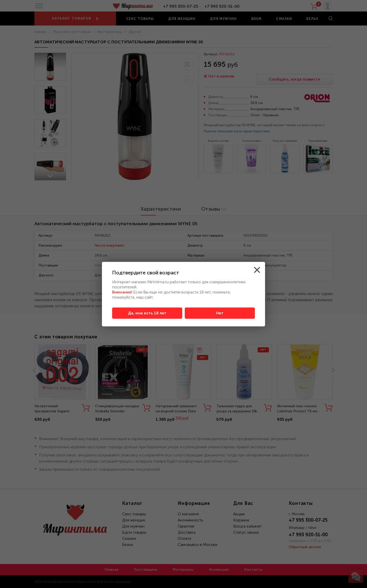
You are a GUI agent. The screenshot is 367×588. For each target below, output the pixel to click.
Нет (220, 313)
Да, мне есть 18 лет (147, 313)
